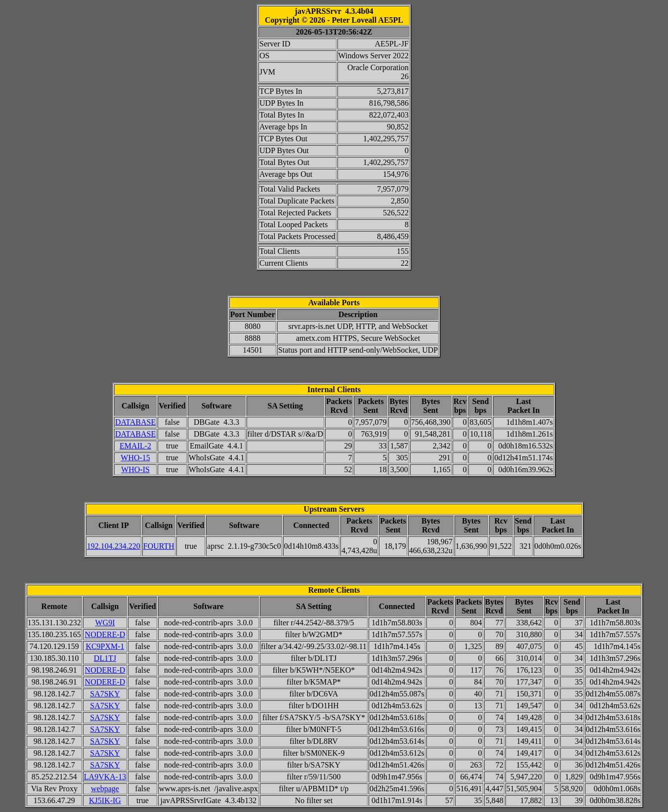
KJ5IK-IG (105, 800)
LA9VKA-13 (105, 777)
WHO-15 (135, 458)
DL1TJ (105, 658)
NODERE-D (105, 634)
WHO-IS (135, 469)
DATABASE (135, 422)
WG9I (105, 623)
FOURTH (159, 546)
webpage (105, 789)
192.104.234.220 (114, 546)
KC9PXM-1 (105, 646)
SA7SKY (105, 694)
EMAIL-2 (135, 446)
